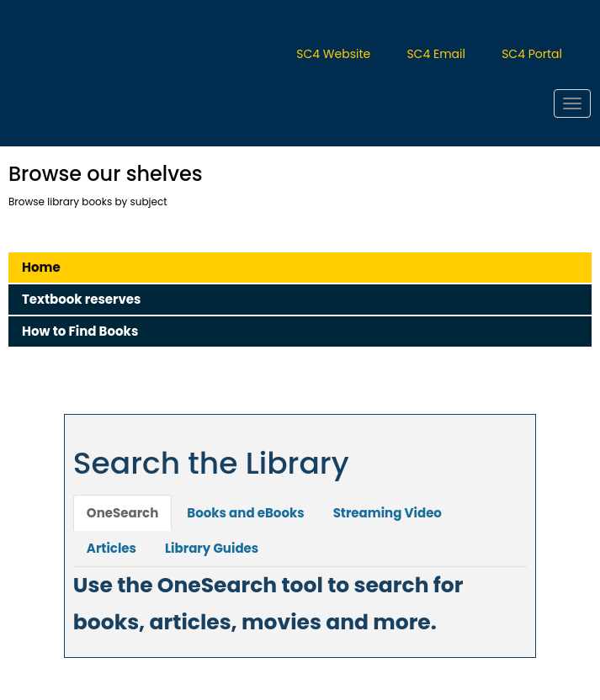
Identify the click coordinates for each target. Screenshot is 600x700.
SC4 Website (333, 54)
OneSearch (122, 513)
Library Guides (212, 548)
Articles (112, 548)
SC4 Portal (532, 54)
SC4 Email (436, 54)
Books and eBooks (245, 513)
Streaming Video (388, 513)
